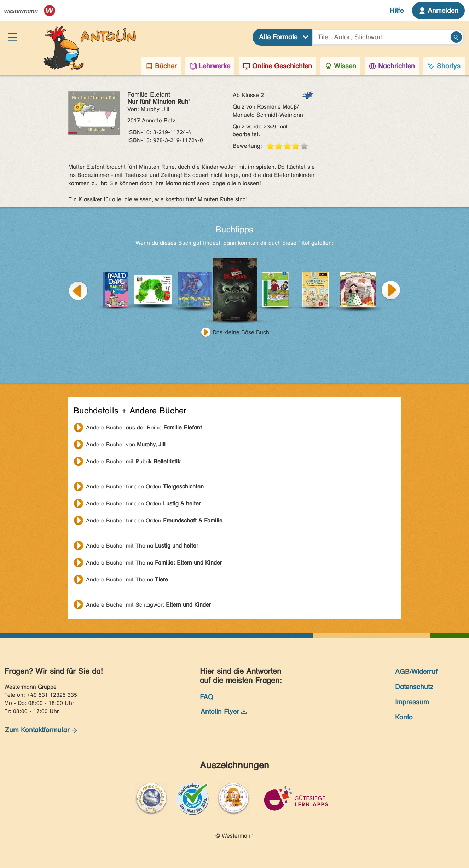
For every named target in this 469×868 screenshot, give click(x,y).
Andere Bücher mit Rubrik (133, 461)
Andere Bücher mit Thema (142, 546)
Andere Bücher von (126, 444)
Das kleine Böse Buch (241, 332)
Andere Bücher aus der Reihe (144, 427)
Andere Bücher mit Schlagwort (148, 605)
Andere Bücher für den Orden (145, 487)
